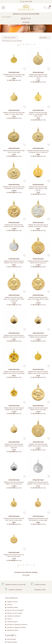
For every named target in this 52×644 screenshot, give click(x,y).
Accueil (4, 17)
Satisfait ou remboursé (14, 618)
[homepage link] (26, 7)
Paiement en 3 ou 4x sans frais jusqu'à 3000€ (26, 14)
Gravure (9, 622)
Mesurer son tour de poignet (15, 612)
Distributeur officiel (13, 635)
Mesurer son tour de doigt (15, 615)
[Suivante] (31, 45)
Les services (11, 598)
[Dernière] (34, 45)
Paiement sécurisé (12, 602)
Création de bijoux (12, 625)
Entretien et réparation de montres (17, 628)
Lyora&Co (11, 640)
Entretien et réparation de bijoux (17, 632)
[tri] (45, 38)
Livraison (10, 605)
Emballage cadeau (13, 609)
